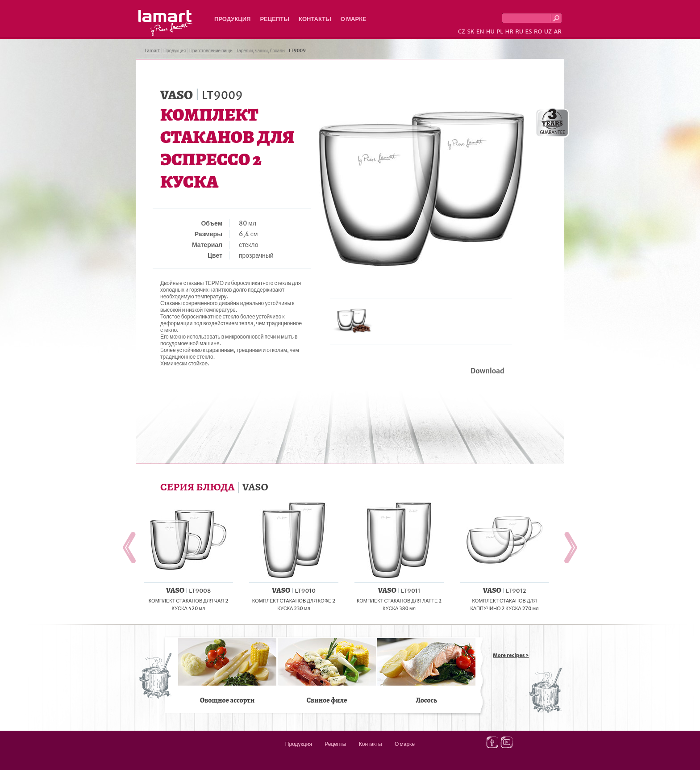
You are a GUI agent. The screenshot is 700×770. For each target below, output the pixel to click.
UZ (548, 31)
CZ (462, 31)
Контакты (315, 19)
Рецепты (275, 19)
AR (558, 31)
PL (500, 31)
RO (538, 31)
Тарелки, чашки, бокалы (261, 51)
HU (490, 31)
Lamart (165, 23)
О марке (354, 19)
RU (519, 31)
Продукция (232, 19)
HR (509, 31)
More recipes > (511, 655)
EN (480, 31)
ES (529, 31)
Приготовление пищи (211, 51)
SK (471, 31)
